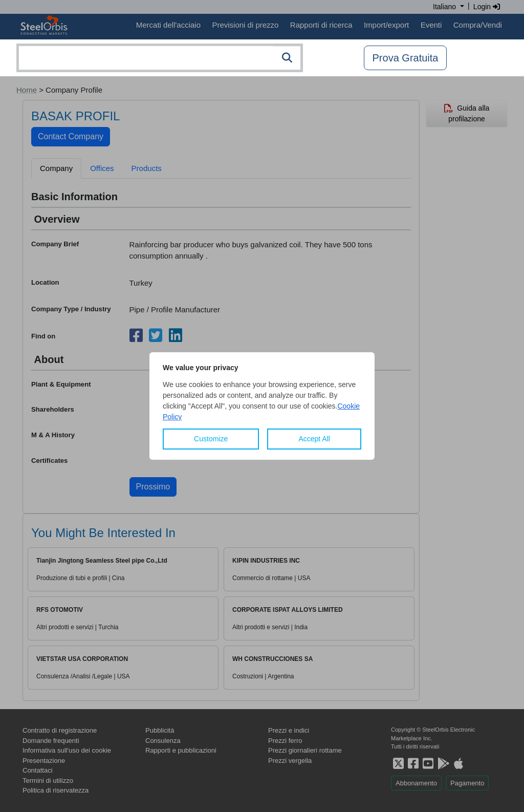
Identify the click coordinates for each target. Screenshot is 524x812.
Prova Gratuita (406, 58)
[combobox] (160, 58)
